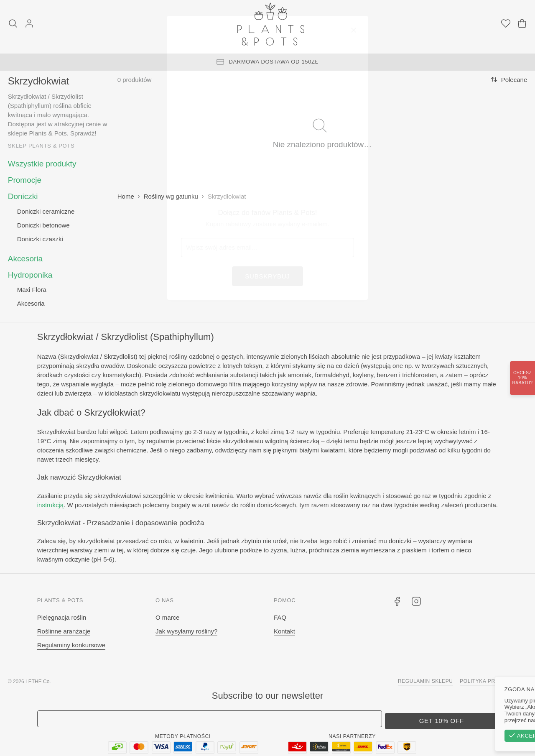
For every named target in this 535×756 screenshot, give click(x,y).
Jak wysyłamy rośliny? (186, 631)
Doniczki (23, 196)
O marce (168, 617)
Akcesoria (25, 259)
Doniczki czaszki (40, 239)
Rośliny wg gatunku (171, 196)
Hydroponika (30, 275)
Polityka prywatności (493, 681)
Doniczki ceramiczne (46, 211)
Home (126, 196)
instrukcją (50, 505)
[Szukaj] (13, 24)
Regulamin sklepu (425, 681)
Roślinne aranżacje (64, 631)
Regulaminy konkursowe (71, 645)
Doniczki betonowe (43, 225)
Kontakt (284, 631)
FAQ (280, 617)
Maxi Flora (32, 290)
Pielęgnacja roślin (62, 617)
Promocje (25, 180)
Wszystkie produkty (42, 164)
